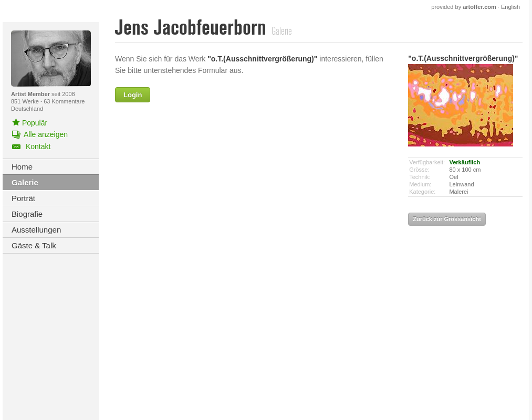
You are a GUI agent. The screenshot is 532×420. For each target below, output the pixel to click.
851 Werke (26, 101)
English (510, 7)
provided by (464, 7)
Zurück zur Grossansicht (447, 219)
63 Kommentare (64, 101)
